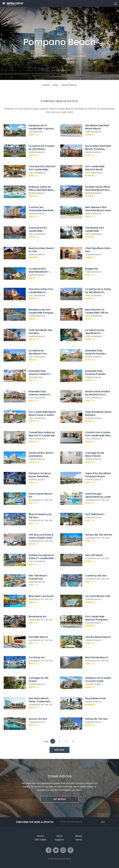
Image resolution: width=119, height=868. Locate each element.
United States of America (54, 56)
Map (55, 85)
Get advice (59, 799)
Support (59, 840)
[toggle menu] (114, 3)
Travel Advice (69, 85)
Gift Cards (40, 840)
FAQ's (59, 836)
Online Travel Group (62, 859)
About (79, 836)
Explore (34, 56)
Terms (79, 840)
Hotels (46, 85)
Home (40, 836)
